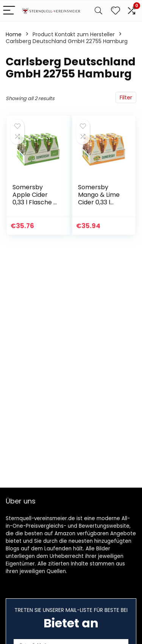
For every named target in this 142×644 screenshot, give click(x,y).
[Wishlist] (115, 11)
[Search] (98, 11)
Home (14, 34)
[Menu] (9, 11)
